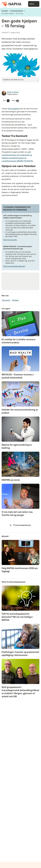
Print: (15, 101)
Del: (7, 101)
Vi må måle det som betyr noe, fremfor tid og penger (17, 514)
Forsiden (5, 11)
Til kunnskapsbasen (20, 525)
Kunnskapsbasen (17, 11)
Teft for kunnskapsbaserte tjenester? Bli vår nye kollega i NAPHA (17, 617)
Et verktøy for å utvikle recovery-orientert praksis (19, 341)
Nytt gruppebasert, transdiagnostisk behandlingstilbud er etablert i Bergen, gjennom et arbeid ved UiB (20, 692)
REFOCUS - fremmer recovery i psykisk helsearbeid (18, 376)
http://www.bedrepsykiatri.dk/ (14, 266)
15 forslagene (13, 109)
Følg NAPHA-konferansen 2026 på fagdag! (20, 570)
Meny (34, 4)
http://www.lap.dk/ (10, 240)
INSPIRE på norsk (11, 480)
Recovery (6, 300)
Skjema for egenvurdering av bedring (17, 446)
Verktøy (15, 300)
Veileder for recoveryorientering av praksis (20, 411)
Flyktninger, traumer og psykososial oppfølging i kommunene (20, 654)
